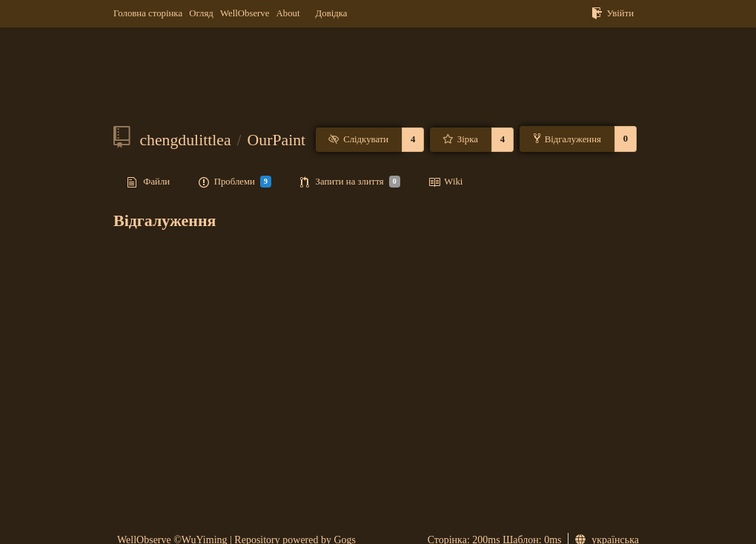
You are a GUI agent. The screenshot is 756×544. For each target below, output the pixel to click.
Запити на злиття (350, 182)
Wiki (445, 182)
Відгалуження (567, 139)
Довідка (332, 13)
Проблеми (235, 182)
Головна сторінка (148, 13)
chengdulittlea (185, 140)
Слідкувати (359, 139)
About (288, 13)
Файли (149, 182)
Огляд (201, 13)
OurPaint (277, 140)
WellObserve (245, 13)
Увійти (613, 13)
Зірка (460, 139)
